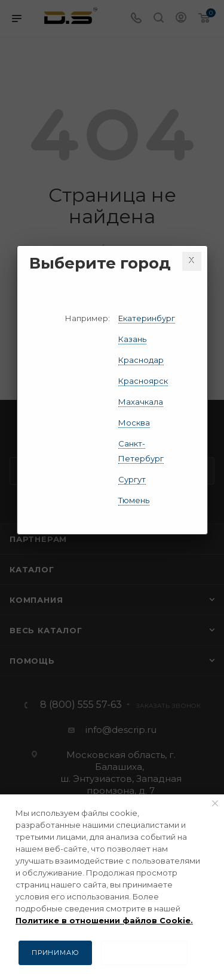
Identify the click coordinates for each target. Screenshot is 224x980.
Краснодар (141, 360)
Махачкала (141, 402)
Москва (134, 423)
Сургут (132, 479)
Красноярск (143, 381)
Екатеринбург (147, 318)
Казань (132, 339)
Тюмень (134, 500)
